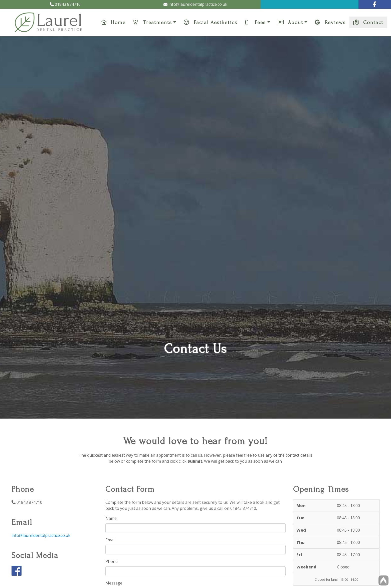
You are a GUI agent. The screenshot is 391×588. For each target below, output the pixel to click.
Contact (368, 22)
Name (111, 518)
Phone (112, 561)
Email (110, 540)
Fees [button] (255, 22)
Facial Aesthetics (211, 22)
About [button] (290, 22)
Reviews (330, 22)
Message (114, 583)
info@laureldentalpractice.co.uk (195, 4)
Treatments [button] (153, 22)
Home (113, 22)
